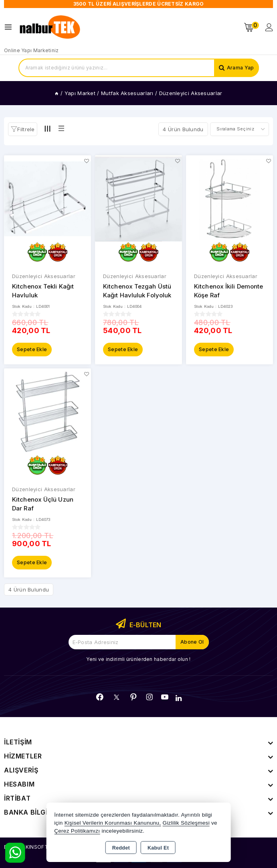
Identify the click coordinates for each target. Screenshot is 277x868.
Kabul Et (158, 848)
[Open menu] (10, 27)
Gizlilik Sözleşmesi (186, 823)
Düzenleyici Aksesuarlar (44, 276)
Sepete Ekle (32, 349)
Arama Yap (241, 68)
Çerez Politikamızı (77, 831)
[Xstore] (51, 27)
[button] (23, 129)
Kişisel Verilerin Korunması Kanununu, (113, 823)
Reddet (121, 848)
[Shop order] (240, 129)
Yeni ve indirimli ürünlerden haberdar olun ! (138, 659)
